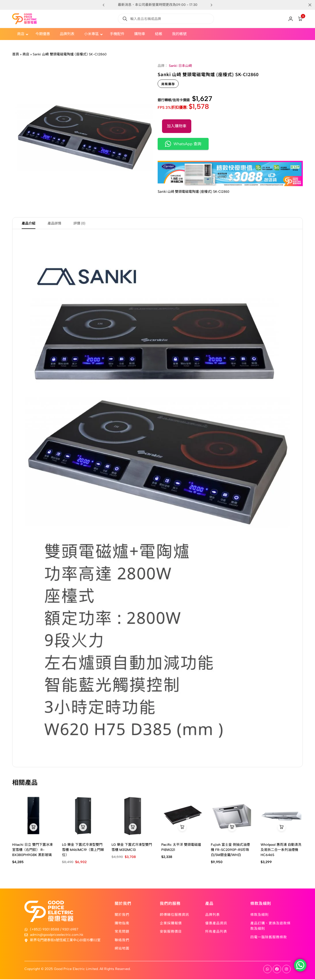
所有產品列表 (216, 932)
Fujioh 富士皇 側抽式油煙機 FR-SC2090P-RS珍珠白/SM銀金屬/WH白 (230, 850)
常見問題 (122, 932)
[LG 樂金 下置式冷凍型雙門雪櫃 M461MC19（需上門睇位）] (83, 816)
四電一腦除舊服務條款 (269, 937)
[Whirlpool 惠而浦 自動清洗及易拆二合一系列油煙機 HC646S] (282, 816)
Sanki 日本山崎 (180, 66)
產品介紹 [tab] (29, 224)
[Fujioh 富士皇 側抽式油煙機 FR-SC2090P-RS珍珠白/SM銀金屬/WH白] (232, 816)
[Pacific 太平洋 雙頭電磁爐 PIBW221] (183, 816)
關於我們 (122, 915)
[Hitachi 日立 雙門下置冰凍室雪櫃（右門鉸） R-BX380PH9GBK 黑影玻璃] (33, 816)
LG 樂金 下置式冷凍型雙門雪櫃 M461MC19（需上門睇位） (83, 850)
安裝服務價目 (171, 932)
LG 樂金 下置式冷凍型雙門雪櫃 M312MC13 (132, 848)
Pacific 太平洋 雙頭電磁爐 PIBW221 (181, 848)
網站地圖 (122, 949)
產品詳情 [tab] (54, 224)
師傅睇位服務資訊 (174, 915)
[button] (212, 5)
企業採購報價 (171, 923)
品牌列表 (213, 915)
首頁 (16, 54)
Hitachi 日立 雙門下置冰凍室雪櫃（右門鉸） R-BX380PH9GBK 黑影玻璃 (32, 850)
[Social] (267, 970)
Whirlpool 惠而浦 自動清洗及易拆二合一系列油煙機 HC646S (281, 850)
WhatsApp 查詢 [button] (183, 144)
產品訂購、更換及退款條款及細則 (270, 926)
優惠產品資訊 (216, 923)
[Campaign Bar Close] (306, 5)
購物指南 (122, 923)
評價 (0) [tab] (79, 224)
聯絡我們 (122, 940)
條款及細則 (259, 915)
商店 (26, 54)
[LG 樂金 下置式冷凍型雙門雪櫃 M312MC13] (133, 816)
